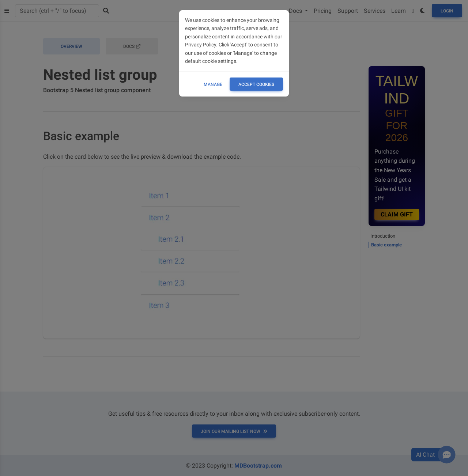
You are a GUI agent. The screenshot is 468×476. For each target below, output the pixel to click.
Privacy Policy (201, 45)
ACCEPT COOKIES (256, 84)
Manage (213, 84)
